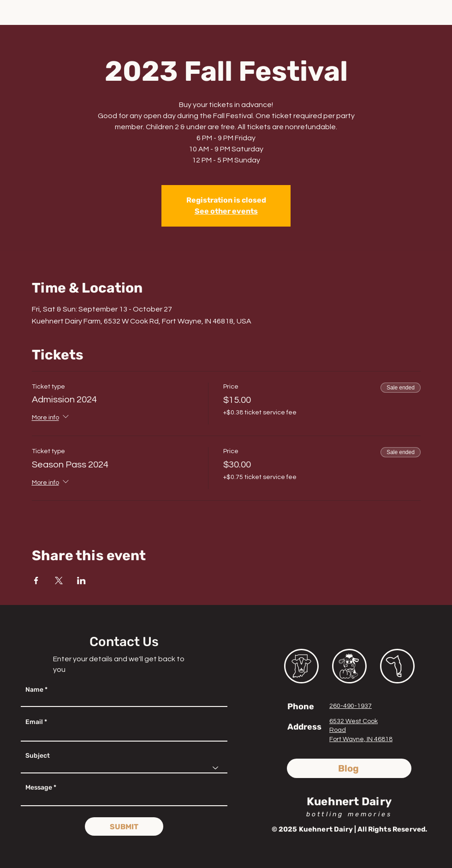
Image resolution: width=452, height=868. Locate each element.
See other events (226, 211)
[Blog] (349, 768)
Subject (38, 756)
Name (34, 690)
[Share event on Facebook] (36, 581)
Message (39, 788)
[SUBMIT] (124, 826)
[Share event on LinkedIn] (81, 581)
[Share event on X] (59, 581)
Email (34, 722)
